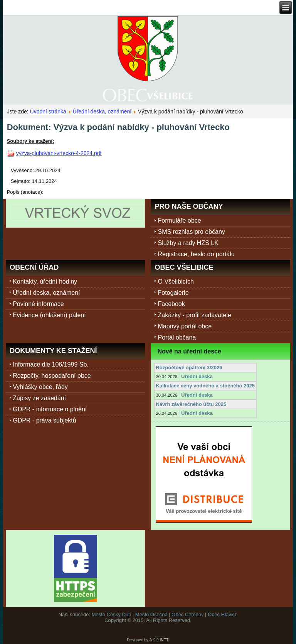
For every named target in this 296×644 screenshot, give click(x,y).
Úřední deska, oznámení (102, 112)
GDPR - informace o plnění (50, 409)
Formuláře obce (179, 221)
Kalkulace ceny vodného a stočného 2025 (205, 386)
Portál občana (177, 337)
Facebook (171, 304)
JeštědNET (159, 640)
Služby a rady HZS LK (188, 243)
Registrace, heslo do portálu (196, 254)
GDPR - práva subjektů (45, 420)
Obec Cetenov (188, 614)
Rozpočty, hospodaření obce (52, 376)
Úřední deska (197, 376)
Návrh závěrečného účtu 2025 (191, 404)
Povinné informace (38, 304)
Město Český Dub (112, 614)
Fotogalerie (173, 293)
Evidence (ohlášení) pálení (49, 315)
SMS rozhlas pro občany (191, 232)
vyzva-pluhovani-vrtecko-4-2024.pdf (59, 153)
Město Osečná (151, 614)
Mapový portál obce (185, 326)
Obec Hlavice (223, 614)
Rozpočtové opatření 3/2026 (189, 368)
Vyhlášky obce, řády (40, 387)
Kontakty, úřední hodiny (45, 281)
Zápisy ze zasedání (39, 398)
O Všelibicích (176, 281)
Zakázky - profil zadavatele (194, 315)
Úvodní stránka (48, 112)
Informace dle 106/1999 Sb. (51, 364)
